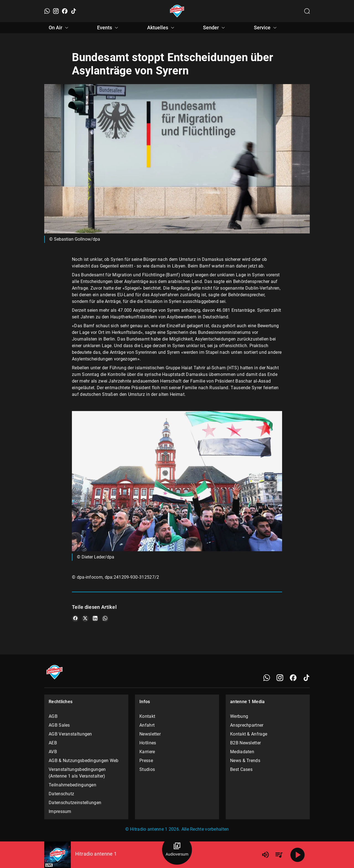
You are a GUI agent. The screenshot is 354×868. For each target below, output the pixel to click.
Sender (215, 28)
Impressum (60, 811)
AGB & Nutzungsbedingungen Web (84, 761)
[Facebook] (65, 11)
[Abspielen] (298, 855)
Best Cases (241, 769)
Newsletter (150, 734)
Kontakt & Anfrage (249, 734)
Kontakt (147, 716)
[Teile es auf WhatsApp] (105, 618)
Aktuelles (162, 28)
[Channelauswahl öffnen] (307, 11)
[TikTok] (74, 11)
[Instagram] (56, 11)
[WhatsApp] (47, 11)
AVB (53, 752)
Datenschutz (61, 794)
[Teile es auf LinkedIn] (95, 618)
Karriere (147, 752)
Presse (146, 761)
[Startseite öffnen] (177, 11)
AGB (53, 716)
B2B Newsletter (245, 743)
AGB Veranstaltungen (70, 734)
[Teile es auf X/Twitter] (85, 618)
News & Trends (245, 761)
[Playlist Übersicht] (279, 855)
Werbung (239, 716)
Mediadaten (242, 752)
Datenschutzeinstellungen (75, 803)
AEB (53, 743)
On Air (59, 28)
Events (108, 28)
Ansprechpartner (247, 725)
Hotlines (148, 743)
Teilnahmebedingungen (72, 785)
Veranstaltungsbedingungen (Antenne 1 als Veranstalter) (77, 773)
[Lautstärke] (265, 855)
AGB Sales (59, 725)
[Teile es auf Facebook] (75, 618)
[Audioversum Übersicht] (177, 850)
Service (266, 28)
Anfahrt (147, 725)
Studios (147, 769)
